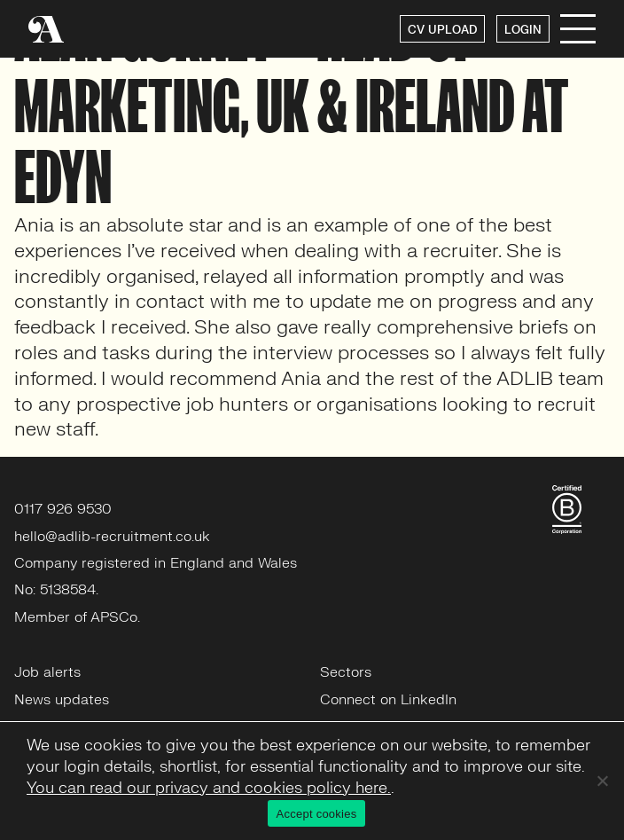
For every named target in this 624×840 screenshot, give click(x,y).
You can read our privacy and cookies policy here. (209, 788)
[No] (602, 781)
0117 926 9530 (63, 509)
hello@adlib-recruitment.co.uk (112, 537)
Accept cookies (317, 814)
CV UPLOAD (442, 30)
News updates (62, 700)
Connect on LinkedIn (388, 700)
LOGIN (523, 30)
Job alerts (47, 672)
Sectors (346, 672)
